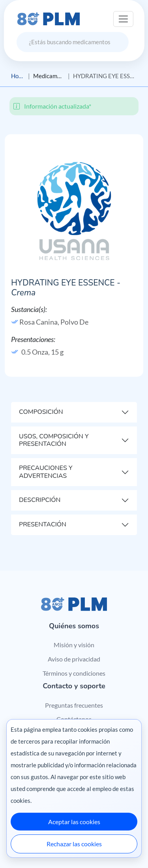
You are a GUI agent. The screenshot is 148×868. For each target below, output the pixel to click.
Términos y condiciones (74, 673)
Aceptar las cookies (74, 822)
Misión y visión (74, 645)
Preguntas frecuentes (74, 705)
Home (18, 76)
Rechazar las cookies (74, 844)
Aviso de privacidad (74, 659)
